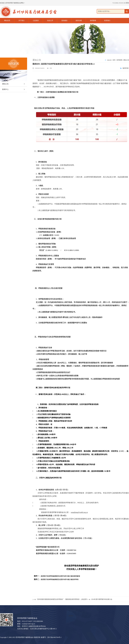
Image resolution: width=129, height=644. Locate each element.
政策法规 (79, 21)
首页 (114, 60)
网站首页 (7, 21)
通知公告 (15, 84)
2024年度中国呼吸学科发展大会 (102, 599)
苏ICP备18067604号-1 (54, 637)
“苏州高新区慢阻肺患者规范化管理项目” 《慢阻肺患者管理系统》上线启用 (62, 599)
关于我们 (21, 21)
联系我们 (107, 21)
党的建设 (64, 21)
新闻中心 (15, 89)
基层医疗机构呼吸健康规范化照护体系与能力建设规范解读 (60, 576)
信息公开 (50, 21)
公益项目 (36, 21)
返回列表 (126, 68)
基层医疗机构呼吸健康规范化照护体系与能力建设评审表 (60, 579)
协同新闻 (93, 21)
